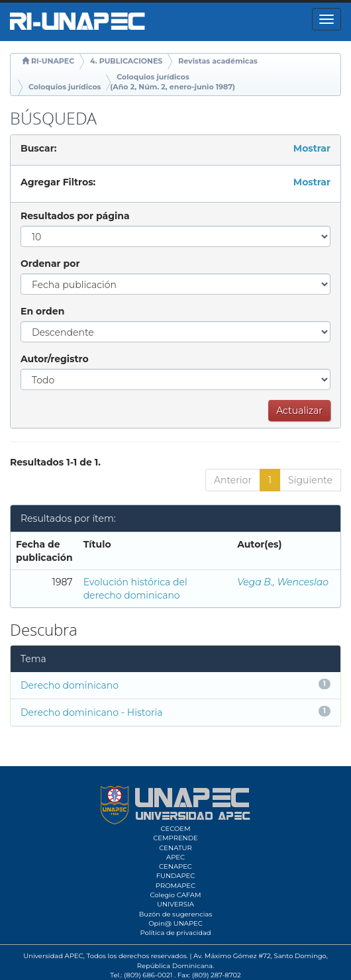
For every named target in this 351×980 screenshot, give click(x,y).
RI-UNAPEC (53, 61)
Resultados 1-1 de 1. (55, 462)
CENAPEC (175, 866)
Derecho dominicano (70, 685)
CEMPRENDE (175, 838)
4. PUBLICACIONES (126, 61)
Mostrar (312, 148)
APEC (175, 857)
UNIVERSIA (175, 904)
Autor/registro (55, 359)
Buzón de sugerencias (176, 914)
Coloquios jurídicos (65, 87)
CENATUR (175, 848)
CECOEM (175, 829)
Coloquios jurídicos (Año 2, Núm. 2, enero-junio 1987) (173, 82)
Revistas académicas (218, 61)
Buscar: (38, 148)
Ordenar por (50, 264)
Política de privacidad (175, 933)
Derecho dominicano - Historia (92, 712)
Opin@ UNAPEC (175, 923)
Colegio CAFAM (175, 895)
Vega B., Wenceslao (283, 582)
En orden (42, 311)
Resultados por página (75, 216)
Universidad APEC (53, 956)
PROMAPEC (175, 886)
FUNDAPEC (176, 876)
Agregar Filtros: (58, 182)
